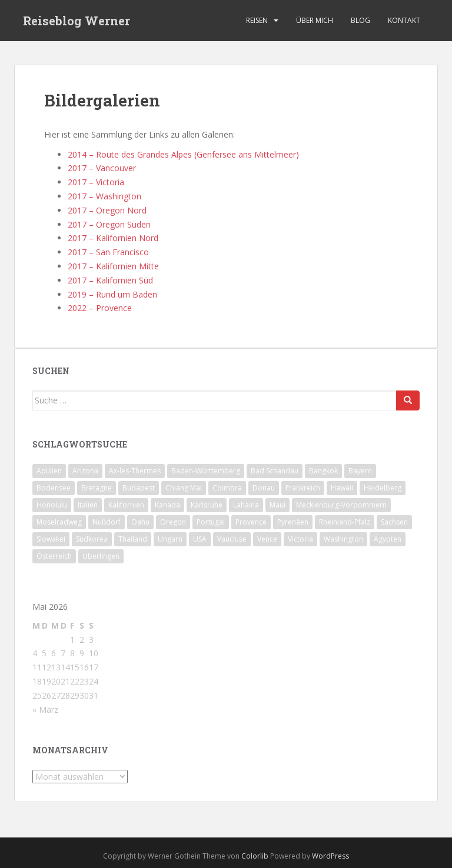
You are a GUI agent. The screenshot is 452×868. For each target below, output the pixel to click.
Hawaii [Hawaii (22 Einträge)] (342, 488)
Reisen (257, 20)
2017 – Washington (104, 196)
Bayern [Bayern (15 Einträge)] (360, 471)
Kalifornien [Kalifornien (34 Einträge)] (126, 505)
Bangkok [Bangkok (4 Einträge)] (323, 471)
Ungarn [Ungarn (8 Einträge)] (170, 539)
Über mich (315, 20)
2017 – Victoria (96, 182)
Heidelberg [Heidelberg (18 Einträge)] (383, 488)
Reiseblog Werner (77, 21)
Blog (360, 20)
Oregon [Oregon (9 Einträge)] (173, 522)
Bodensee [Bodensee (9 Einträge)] (54, 488)
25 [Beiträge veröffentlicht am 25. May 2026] (37, 695)
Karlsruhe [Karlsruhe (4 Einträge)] (207, 505)
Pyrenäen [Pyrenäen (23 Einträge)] (293, 522)
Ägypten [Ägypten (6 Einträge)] (388, 539)
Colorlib (255, 856)
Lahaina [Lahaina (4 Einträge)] (246, 505)
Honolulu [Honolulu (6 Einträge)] (52, 505)
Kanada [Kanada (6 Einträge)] (167, 505)
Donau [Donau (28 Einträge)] (264, 488)
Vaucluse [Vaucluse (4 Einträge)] (232, 539)
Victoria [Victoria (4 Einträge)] (300, 539)
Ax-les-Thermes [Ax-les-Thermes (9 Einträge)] (135, 471)
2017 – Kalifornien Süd (110, 280)
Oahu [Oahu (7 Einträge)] (140, 522)
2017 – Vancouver (102, 168)
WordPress (330, 856)
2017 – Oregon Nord (107, 210)
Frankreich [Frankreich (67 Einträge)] (303, 488)
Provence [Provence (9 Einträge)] (251, 522)
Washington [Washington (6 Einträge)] (343, 539)
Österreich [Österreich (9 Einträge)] (54, 556)
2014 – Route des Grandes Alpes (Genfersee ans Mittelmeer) (183, 154)
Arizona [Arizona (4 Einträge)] (85, 471)
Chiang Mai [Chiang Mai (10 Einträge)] (184, 488)
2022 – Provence (100, 308)
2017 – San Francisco (108, 252)
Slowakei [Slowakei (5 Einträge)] (51, 539)
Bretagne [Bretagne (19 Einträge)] (97, 488)
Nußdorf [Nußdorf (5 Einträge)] (107, 522)
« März (45, 710)
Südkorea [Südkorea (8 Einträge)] (92, 539)
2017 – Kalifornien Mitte (113, 266)
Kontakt (404, 20)
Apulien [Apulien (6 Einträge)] (49, 471)
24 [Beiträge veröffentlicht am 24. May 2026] (94, 681)
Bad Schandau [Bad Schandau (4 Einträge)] (275, 471)
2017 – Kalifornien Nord (113, 238)
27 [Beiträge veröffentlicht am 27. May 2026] (56, 695)
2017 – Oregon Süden (109, 224)
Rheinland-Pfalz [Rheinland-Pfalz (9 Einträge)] (345, 522)
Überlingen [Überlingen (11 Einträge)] (101, 556)
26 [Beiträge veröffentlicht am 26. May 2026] (46, 695)
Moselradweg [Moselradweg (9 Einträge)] (59, 522)
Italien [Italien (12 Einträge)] (88, 505)
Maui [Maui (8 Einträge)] (277, 505)
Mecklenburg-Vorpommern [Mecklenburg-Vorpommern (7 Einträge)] (341, 505)
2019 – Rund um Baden (112, 294)
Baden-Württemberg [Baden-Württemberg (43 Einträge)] (206, 471)
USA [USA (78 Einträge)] (200, 539)
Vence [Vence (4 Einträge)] (267, 539)
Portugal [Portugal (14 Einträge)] (211, 522)
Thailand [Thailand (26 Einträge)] (133, 539)
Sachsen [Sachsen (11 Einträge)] (394, 522)
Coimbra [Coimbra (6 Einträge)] (227, 488)
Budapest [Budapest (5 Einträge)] (139, 488)
